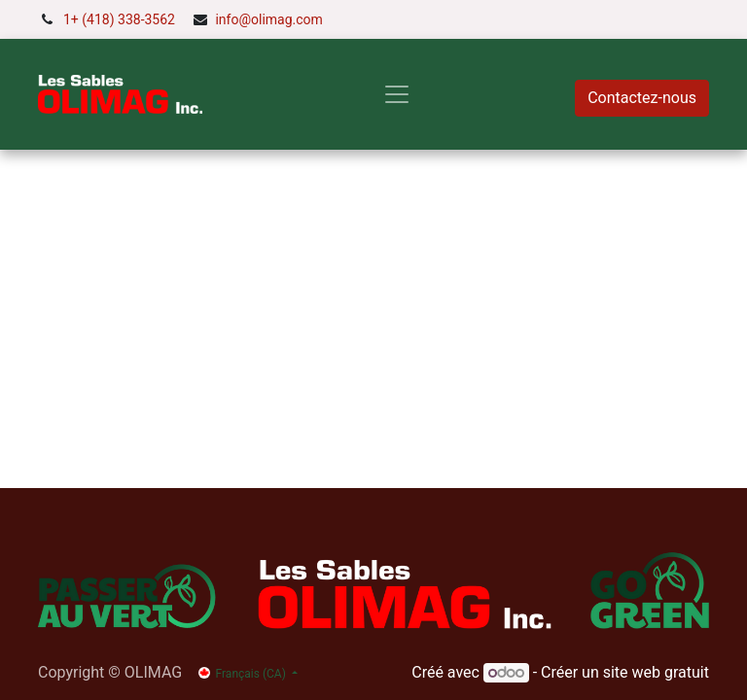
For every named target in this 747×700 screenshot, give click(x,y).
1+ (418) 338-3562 (119, 19)
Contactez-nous (642, 98)
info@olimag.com (268, 19)
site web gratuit (656, 672)
